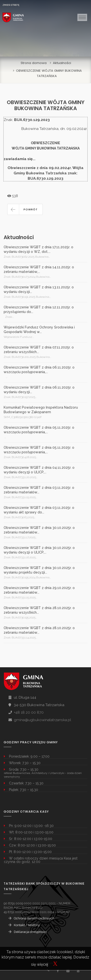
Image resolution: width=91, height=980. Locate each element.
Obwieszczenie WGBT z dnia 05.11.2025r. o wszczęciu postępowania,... (39, 430)
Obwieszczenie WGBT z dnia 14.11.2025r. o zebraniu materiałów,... (39, 269)
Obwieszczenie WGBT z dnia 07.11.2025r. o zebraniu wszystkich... (39, 350)
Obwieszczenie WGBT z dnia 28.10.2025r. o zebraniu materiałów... (39, 630)
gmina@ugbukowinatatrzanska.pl (42, 720)
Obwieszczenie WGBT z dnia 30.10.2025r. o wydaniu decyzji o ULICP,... (39, 550)
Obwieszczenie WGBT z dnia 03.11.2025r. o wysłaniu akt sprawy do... (39, 510)
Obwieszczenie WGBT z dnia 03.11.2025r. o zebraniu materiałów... (39, 490)
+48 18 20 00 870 (29, 712)
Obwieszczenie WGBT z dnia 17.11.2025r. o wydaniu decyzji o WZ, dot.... (38, 249)
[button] (25, 209)
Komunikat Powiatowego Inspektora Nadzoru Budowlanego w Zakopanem (41, 410)
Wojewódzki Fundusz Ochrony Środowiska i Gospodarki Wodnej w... (39, 330)
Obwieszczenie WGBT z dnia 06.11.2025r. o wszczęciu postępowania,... (39, 370)
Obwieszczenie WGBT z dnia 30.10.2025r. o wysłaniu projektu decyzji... (39, 570)
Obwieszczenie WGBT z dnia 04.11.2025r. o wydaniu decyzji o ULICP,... (39, 470)
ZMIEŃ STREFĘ (11, 5)
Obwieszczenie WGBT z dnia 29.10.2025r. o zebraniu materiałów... (39, 590)
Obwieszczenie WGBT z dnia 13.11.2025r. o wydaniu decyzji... (39, 289)
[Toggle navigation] (82, 17)
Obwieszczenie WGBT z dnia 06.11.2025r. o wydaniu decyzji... (39, 390)
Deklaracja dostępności (30, 932)
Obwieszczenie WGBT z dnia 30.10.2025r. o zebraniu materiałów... (39, 530)
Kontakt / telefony (27, 925)
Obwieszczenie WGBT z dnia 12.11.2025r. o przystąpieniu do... (39, 309)
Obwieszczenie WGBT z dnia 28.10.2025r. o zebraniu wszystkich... (39, 610)
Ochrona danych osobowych (34, 918)
